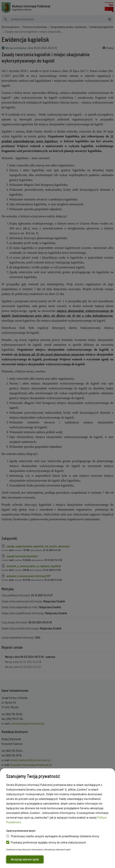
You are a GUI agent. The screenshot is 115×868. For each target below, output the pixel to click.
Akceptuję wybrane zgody (25, 859)
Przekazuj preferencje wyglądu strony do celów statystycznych (46, 842)
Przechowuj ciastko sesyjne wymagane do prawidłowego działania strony (53, 836)
